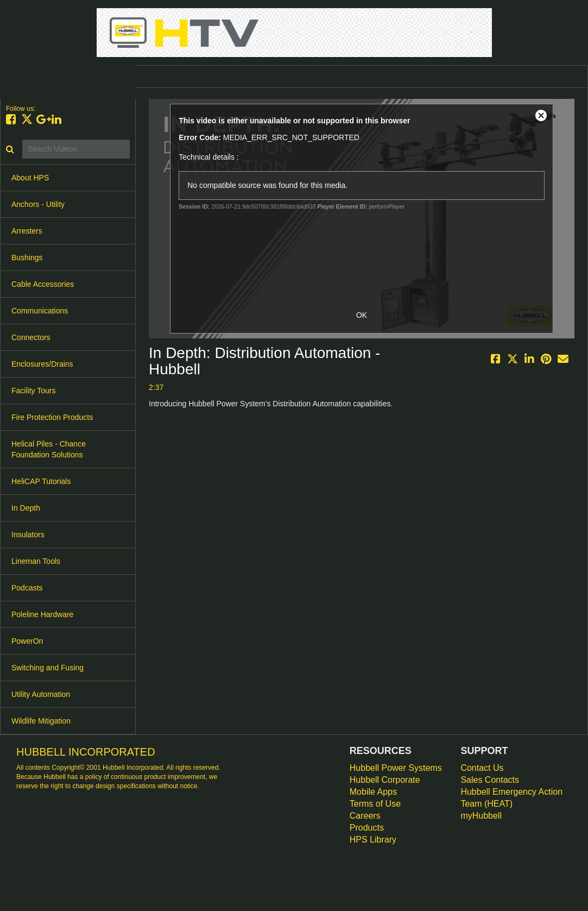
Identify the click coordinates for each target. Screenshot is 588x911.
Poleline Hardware (42, 614)
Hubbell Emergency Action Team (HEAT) (511, 798)
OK (362, 315)
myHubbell (481, 816)
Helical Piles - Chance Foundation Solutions (49, 449)
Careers (365, 816)
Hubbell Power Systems (396, 768)
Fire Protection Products (52, 417)
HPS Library (373, 840)
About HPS (30, 178)
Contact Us (482, 768)
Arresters (27, 231)
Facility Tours (33, 391)
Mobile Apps (373, 792)
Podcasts (27, 588)
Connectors (31, 337)
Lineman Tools (36, 561)
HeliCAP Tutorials (41, 481)
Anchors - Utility (38, 204)
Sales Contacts (490, 780)
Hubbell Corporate (385, 780)
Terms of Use (375, 804)
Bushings (27, 257)
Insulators (28, 535)
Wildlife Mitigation (41, 721)
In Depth (26, 508)
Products (367, 828)
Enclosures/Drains (42, 364)
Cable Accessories (43, 284)
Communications (40, 311)
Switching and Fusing (48, 668)
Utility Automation (41, 694)
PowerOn (27, 641)
